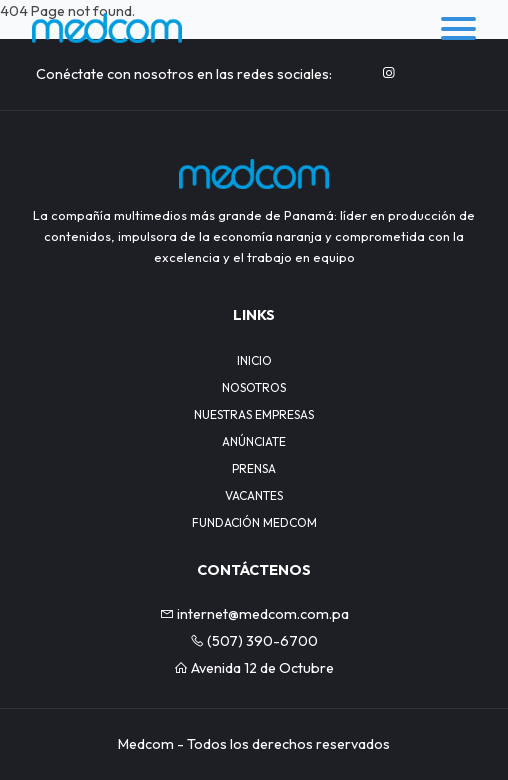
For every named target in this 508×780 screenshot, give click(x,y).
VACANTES (254, 495)
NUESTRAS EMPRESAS (254, 414)
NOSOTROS (254, 387)
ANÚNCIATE (254, 441)
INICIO (254, 360)
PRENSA (254, 468)
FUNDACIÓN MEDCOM (254, 522)
